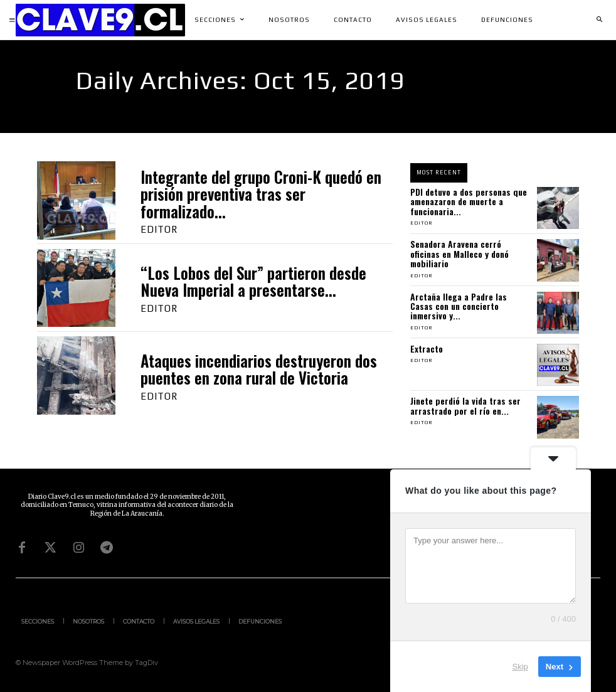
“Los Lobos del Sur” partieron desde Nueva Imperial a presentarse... (253, 281)
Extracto (427, 349)
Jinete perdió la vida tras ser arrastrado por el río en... (465, 405)
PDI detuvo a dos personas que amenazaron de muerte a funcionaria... (469, 201)
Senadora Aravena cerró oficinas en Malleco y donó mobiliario (459, 253)
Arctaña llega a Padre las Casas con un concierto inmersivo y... (459, 306)
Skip (520, 667)
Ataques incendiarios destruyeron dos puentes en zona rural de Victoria (259, 369)
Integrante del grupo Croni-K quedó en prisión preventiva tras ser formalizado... (261, 194)
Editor (159, 229)
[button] (599, 20)
